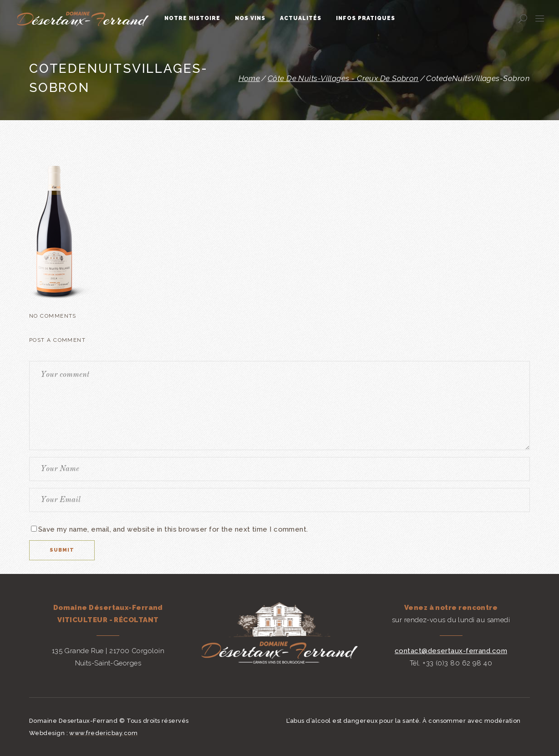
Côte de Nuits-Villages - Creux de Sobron (343, 79)
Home (249, 79)
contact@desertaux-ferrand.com (451, 651)
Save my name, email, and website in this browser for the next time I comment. (173, 529)
